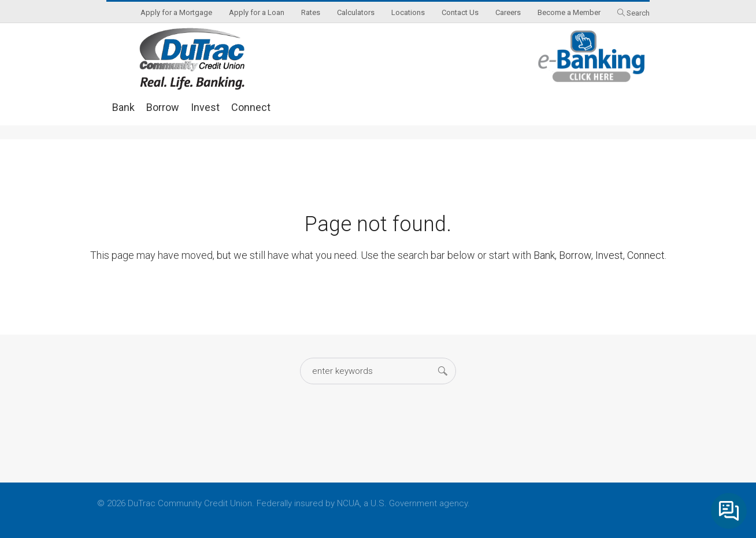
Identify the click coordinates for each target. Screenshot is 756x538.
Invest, (610, 255)
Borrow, (576, 255)
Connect (251, 107)
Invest (205, 107)
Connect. (647, 255)
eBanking (592, 56)
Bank (123, 107)
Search (638, 13)
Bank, (545, 255)
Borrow (163, 107)
